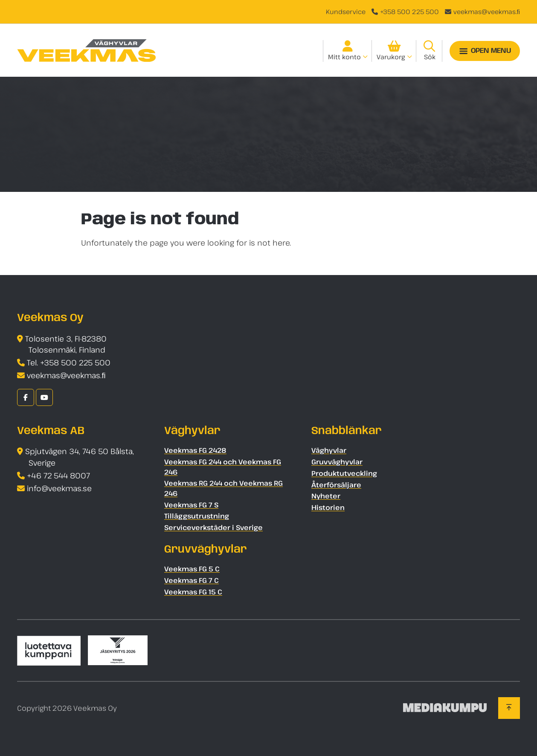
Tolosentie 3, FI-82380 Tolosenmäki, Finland (66, 344)
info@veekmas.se (59, 488)
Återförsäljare (336, 485)
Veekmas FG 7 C (192, 580)
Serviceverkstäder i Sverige (213, 527)
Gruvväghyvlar (337, 462)
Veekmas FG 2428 (195, 450)
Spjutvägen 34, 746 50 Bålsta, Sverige (80, 457)
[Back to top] (509, 708)
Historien (328, 507)
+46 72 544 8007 (58, 475)
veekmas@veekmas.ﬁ (487, 12)
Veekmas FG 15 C (193, 592)
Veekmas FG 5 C (192, 569)
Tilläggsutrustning (197, 516)
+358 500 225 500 (409, 12)
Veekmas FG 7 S (191, 505)
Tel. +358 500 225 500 (69, 362)
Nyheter (326, 496)
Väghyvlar (329, 450)
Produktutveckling (344, 473)
